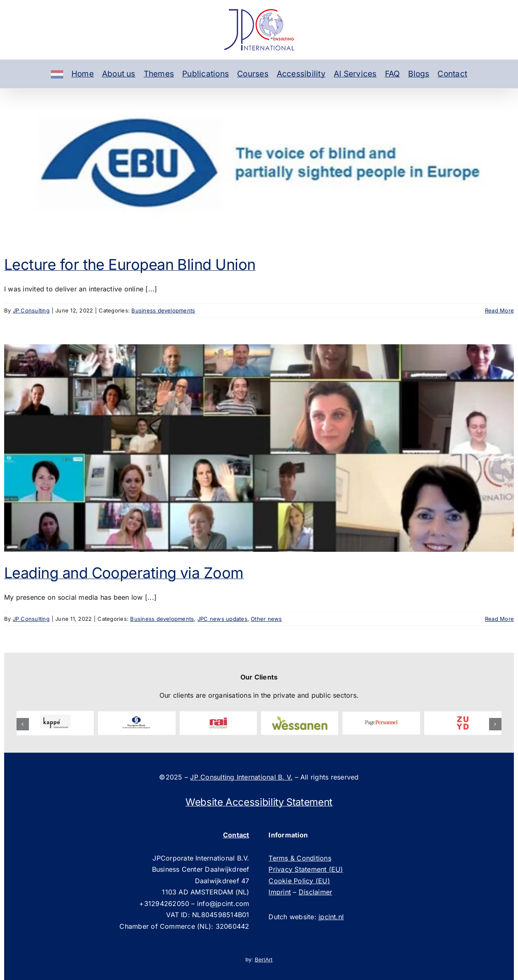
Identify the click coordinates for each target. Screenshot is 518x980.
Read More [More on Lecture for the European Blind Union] (499, 310)
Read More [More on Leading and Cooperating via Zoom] (499, 619)
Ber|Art (264, 960)
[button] (23, 724)
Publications (206, 74)
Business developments (163, 310)
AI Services (355, 74)
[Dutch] (57, 74)
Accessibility (301, 74)
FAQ (393, 74)
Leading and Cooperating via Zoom (124, 573)
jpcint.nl (331, 917)
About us (119, 74)
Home (83, 74)
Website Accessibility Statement (259, 802)
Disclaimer (315, 892)
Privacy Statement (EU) (306, 869)
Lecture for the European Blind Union (130, 265)
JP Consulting (31, 310)
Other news (266, 619)
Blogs (419, 74)
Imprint (280, 892)
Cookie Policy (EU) (299, 881)
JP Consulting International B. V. (241, 777)
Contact (452, 74)
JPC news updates (222, 619)
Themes (159, 74)
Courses (253, 74)
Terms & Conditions (300, 858)
